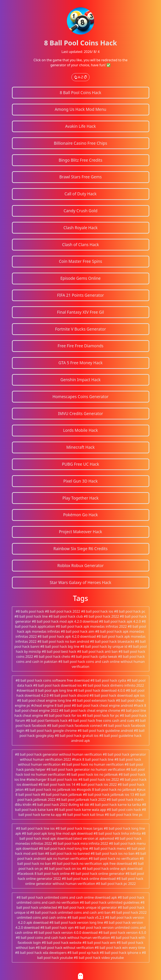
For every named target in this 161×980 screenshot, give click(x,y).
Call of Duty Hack (81, 194)
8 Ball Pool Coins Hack (80, 93)
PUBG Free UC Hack (81, 464)
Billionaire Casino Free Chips (80, 143)
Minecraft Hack (80, 447)
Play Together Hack (81, 498)
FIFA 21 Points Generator (80, 295)
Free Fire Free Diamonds (81, 346)
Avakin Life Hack (81, 126)
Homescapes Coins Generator (80, 397)
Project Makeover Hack (80, 532)
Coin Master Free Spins (80, 261)
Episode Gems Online (80, 278)
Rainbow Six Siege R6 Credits (80, 549)
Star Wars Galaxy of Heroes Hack (80, 582)
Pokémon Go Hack (80, 515)
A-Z (81, 77)
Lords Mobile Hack (80, 430)
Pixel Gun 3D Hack (80, 481)
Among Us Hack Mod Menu (80, 109)
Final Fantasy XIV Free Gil (80, 312)
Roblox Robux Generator (80, 565)
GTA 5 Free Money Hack (80, 363)
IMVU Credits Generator (80, 413)
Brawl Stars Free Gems (80, 177)
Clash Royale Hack (81, 228)
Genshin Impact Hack (80, 380)
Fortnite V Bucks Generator (81, 329)
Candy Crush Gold (80, 211)
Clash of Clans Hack (80, 245)
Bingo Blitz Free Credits (80, 160)
